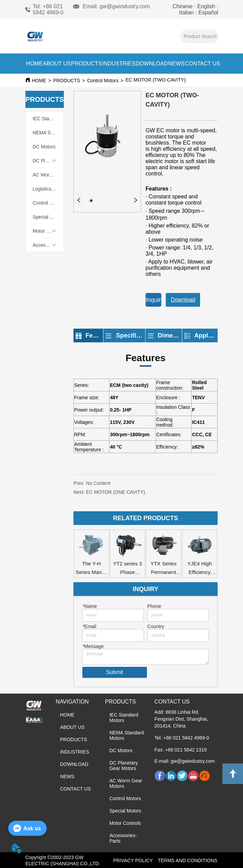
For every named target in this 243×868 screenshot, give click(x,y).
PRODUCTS (86, 64)
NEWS (176, 64)
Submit (115, 672)
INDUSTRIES (119, 64)
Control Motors (103, 81)
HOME (34, 64)
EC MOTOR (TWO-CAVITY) (183, 80)
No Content (98, 483)
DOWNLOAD (152, 64)
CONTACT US (203, 64)
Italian (187, 13)
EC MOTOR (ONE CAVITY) (127, 495)
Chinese (183, 6)
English (206, 6)
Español (208, 13)
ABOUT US (57, 64)
